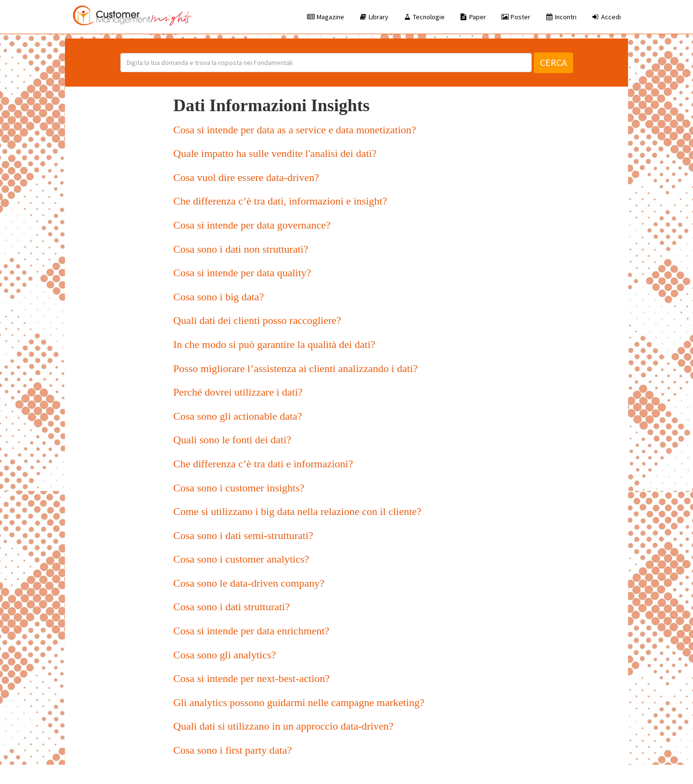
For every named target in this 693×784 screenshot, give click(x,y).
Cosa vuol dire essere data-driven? (246, 177)
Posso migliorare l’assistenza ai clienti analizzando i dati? (295, 368)
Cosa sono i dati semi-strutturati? (243, 535)
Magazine (325, 17)
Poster (515, 17)
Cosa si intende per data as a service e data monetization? (295, 130)
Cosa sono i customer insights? (239, 488)
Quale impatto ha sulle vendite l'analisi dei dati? (275, 153)
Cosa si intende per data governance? (252, 225)
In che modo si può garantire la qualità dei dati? (274, 344)
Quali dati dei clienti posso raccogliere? (257, 320)
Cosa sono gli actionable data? (238, 416)
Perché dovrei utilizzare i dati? (238, 392)
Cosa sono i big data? (218, 297)
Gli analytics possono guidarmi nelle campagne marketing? (299, 702)
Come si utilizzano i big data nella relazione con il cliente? (297, 511)
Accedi (606, 17)
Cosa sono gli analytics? (225, 655)
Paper (473, 17)
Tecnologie (424, 17)
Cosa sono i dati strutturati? (231, 607)
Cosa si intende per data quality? (242, 273)
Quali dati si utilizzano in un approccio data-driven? (283, 726)
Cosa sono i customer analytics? (241, 559)
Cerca (553, 62)
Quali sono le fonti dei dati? (232, 440)
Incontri (561, 17)
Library (373, 17)
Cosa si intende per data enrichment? (251, 631)
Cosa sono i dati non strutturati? (241, 249)
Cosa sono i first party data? (232, 750)
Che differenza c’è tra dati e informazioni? (263, 464)
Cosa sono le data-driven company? (249, 583)
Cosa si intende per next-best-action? (251, 678)
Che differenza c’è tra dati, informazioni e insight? (280, 201)
